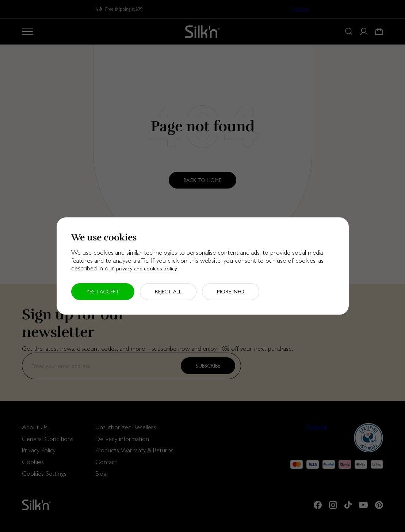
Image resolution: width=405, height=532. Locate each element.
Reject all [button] (168, 292)
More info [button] (231, 292)
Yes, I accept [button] (103, 292)
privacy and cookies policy (147, 268)
